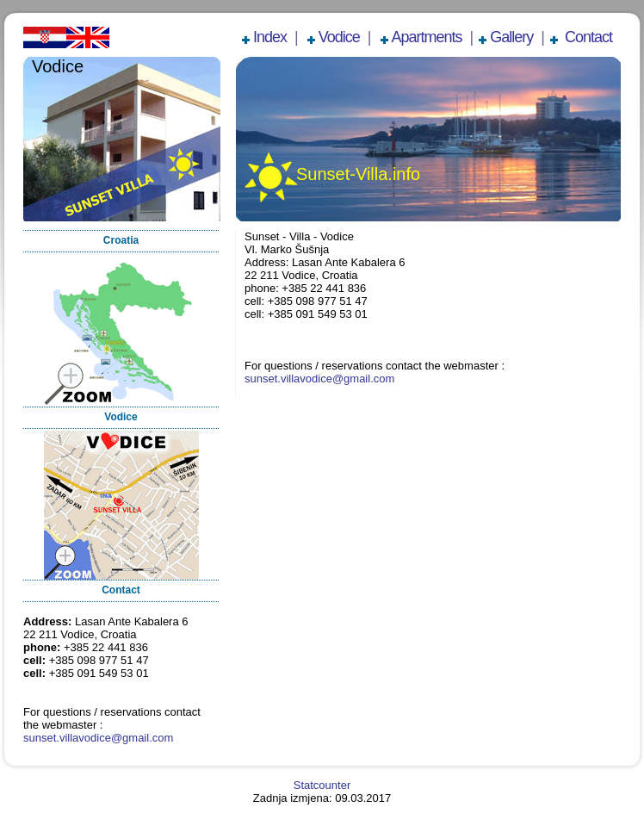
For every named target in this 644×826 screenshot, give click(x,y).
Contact (587, 37)
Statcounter (322, 785)
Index (270, 37)
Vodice (339, 37)
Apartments (427, 37)
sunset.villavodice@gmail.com (98, 738)
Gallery (511, 37)
